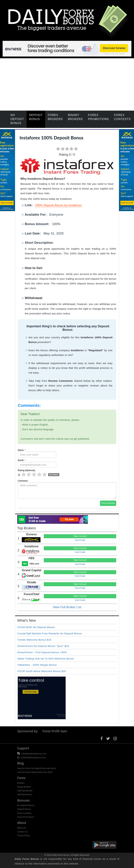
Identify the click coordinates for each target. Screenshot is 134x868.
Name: (22, 450)
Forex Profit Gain (55, 731)
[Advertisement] (67, 84)
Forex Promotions (98, 117)
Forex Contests (122, 117)
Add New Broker (25, 791)
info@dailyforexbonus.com (34, 754)
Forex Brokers (55, 117)
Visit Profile (80, 540)
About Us (22, 828)
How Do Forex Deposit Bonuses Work (35, 772)
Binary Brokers (75, 117)
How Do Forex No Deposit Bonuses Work (37, 768)
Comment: (23, 481)
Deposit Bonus (36, 117)
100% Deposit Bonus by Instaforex (58, 205)
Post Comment (108, 503)
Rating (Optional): (27, 470)
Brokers (21, 783)
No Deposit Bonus (17, 119)
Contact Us (22, 832)
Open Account (80, 536)
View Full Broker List (67, 607)
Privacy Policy (23, 835)
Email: (22, 460)
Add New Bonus (25, 794)
